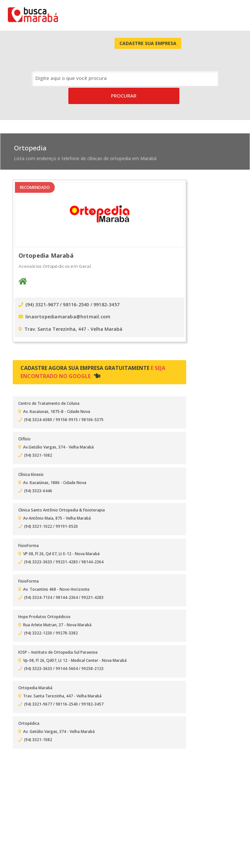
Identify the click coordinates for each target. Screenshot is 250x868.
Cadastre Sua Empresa (209, 14)
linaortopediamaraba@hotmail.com (66, 274)
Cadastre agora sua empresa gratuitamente (85, 328)
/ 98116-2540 (76, 262)
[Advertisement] (195, 228)
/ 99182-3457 (106, 262)
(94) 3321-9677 (40, 262)
